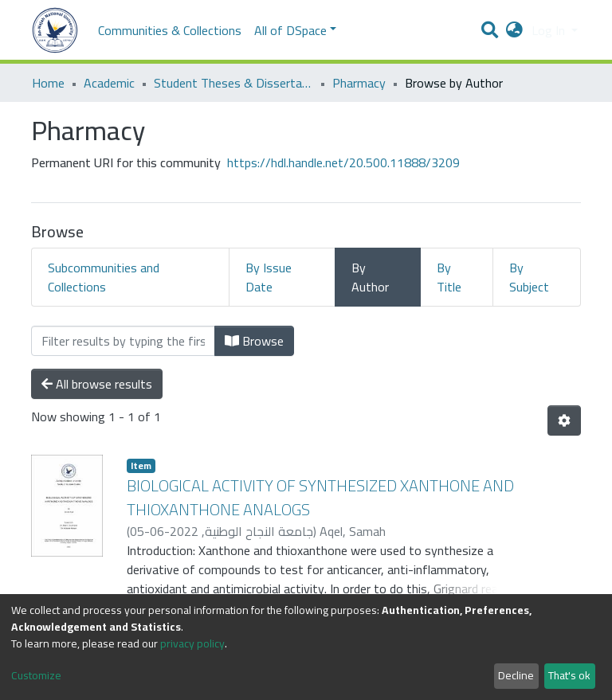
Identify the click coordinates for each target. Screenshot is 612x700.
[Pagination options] (564, 420)
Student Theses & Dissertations (233, 83)
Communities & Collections (170, 30)
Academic (109, 83)
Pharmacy (359, 83)
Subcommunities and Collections (104, 277)
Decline (516, 675)
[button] (514, 30)
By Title (449, 277)
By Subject (529, 277)
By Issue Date (269, 277)
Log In (550, 30)
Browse (254, 341)
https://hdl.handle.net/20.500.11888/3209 (343, 162)
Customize (36, 676)
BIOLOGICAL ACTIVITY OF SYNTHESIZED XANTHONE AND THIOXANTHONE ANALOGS (320, 497)
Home (48, 83)
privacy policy (192, 643)
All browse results (97, 384)
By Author (370, 277)
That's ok (569, 675)
